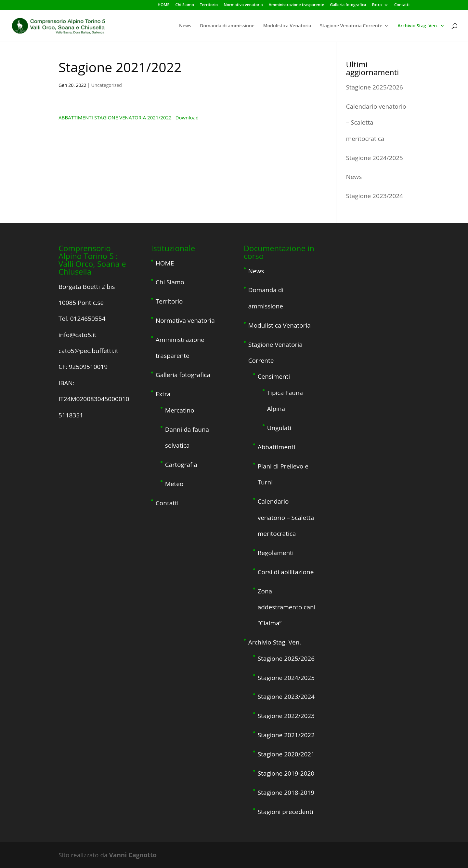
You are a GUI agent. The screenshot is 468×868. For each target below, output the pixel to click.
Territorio (209, 5)
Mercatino (180, 410)
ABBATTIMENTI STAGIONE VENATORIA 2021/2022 (115, 117)
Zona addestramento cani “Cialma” (287, 607)
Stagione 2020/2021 (286, 754)
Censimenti (274, 376)
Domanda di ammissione (227, 26)
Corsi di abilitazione (286, 572)
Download (187, 117)
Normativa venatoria (243, 5)
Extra (377, 5)
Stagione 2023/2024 (375, 196)
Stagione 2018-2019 (286, 793)
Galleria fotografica (348, 5)
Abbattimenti (277, 447)
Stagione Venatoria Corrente (351, 26)
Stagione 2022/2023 (286, 716)
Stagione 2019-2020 (286, 773)
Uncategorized (107, 85)
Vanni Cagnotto (133, 855)
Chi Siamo (184, 5)
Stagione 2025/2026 (375, 87)
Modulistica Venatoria (287, 26)
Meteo (174, 484)
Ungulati (279, 428)
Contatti (402, 5)
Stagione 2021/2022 (286, 735)
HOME (163, 5)
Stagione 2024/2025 (375, 158)
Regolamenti (276, 553)
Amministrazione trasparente (296, 5)
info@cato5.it (78, 335)
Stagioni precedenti (286, 812)
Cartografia (181, 465)
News (185, 26)
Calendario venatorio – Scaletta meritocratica (286, 517)
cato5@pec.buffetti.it (88, 351)
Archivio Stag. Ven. (418, 26)
